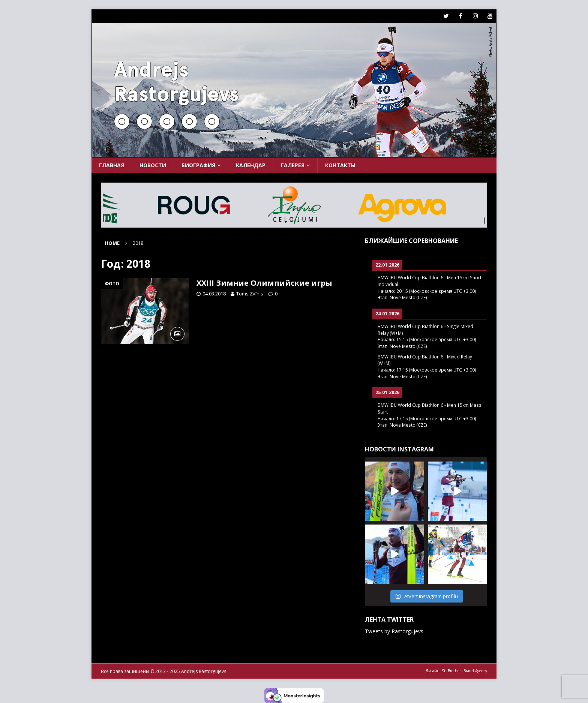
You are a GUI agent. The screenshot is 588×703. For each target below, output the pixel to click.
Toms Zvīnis (250, 294)
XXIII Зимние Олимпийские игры (264, 283)
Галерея (293, 165)
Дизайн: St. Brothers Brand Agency (456, 671)
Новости (153, 165)
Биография (198, 165)
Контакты (340, 165)
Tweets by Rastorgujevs (394, 631)
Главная (112, 165)
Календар (251, 165)
